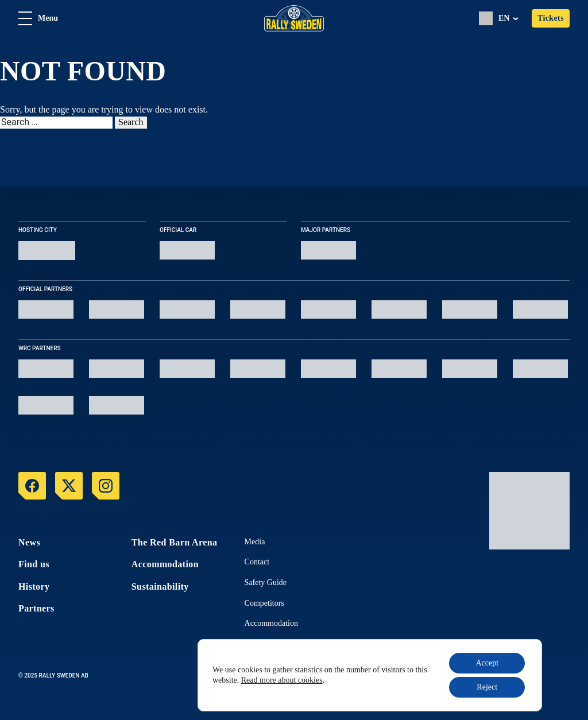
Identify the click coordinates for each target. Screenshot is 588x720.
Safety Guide (266, 582)
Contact (257, 562)
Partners (36, 608)
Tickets (551, 18)
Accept (487, 663)
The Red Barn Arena (175, 542)
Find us (34, 564)
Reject (487, 687)
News (29, 542)
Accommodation (165, 564)
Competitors (264, 603)
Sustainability (160, 587)
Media (255, 542)
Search (131, 122)
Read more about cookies (282, 680)
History (34, 587)
